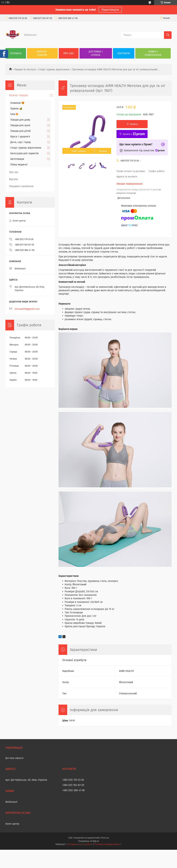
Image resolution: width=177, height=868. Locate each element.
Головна (16, 53)
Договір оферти (14, 758)
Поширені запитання (21, 186)
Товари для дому (20, 120)
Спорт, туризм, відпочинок (54, 70)
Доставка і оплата (96, 53)
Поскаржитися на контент (80, 844)
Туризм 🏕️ (16, 109)
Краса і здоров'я (20, 137)
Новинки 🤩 (17, 103)
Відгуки (13, 179)
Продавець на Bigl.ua (88, 841)
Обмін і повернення (153, 53)
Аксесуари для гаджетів (24, 153)
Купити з (134, 134)
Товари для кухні (20, 125)
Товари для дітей (20, 131)
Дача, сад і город (20, 142)
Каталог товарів (42, 53)
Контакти (124, 53)
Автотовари (17, 159)
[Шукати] (168, 35)
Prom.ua (105, 838)
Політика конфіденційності (108, 844)
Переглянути (110, 10)
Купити (134, 124)
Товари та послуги (25, 70)
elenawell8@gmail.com (27, 309)
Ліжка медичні (19, 165)
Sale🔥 (14, 114)
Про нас (69, 53)
